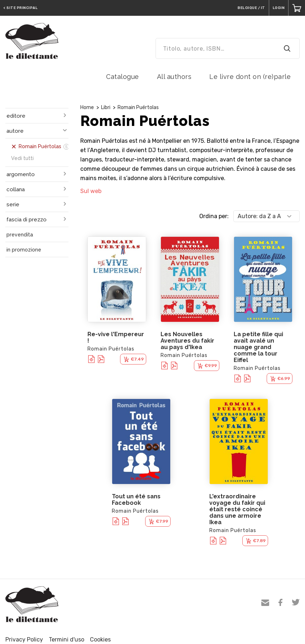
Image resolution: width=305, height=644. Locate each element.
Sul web (91, 191)
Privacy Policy (24, 640)
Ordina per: (214, 216)
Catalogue (123, 77)
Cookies (100, 640)
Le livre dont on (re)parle (250, 77)
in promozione (24, 250)
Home (87, 107)
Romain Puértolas (138, 107)
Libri (106, 107)
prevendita (20, 235)
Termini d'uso (66, 640)
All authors (174, 77)
